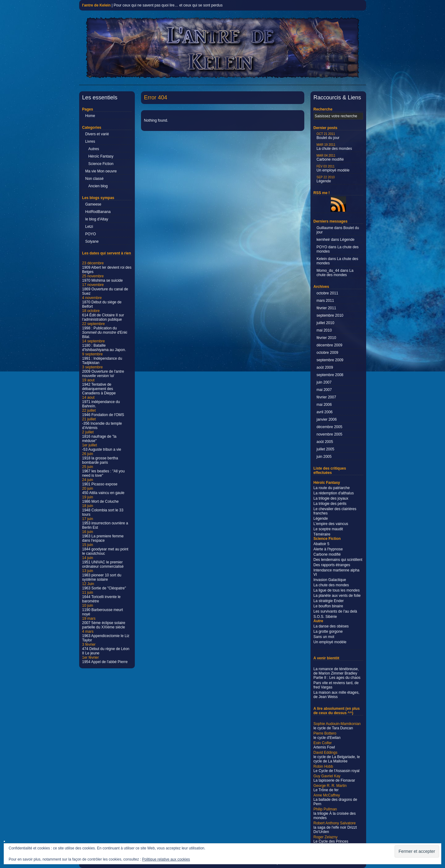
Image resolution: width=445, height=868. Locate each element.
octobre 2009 (327, 353)
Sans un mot (324, 637)
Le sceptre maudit (328, 529)
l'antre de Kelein (96, 5)
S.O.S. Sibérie (325, 617)
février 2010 (326, 338)
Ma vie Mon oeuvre (101, 171)
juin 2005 (324, 457)
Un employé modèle (333, 169)
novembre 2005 (329, 434)
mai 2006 (324, 405)
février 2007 (326, 397)
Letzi (89, 227)
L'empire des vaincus (331, 524)
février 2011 (326, 308)
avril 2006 (325, 412)
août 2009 (325, 367)
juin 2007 (324, 382)
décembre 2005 (329, 427)
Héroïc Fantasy (101, 156)
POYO (91, 234)
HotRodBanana (98, 212)
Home (90, 116)
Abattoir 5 (321, 544)
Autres (94, 149)
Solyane (92, 241)
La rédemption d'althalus (334, 493)
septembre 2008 (330, 375)
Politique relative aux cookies (166, 859)
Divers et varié (97, 134)
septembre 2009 (330, 360)
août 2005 (325, 442)
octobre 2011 (327, 293)
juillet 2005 (325, 449)
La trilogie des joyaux (331, 498)
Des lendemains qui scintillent (338, 560)
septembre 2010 (330, 315)
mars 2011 (325, 301)
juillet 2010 (325, 323)
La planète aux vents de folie (337, 596)
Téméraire (322, 534)
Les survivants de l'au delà (335, 611)
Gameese (93, 204)
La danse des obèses (331, 626)
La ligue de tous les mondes (337, 590)
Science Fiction (101, 164)
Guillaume (325, 228)
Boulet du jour (328, 136)
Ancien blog (98, 186)
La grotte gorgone (328, 631)
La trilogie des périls (330, 504)
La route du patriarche (332, 488)
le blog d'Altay (97, 219)
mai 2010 (324, 330)
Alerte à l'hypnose (328, 549)
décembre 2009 (329, 345)
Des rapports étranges (332, 565)
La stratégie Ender (329, 601)
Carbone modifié (330, 158)
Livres (90, 141)
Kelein (322, 259)
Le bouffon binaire (328, 606)
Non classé (94, 179)
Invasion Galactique (330, 580)
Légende (326, 179)
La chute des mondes (334, 147)
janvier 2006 (327, 419)
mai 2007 (324, 390)
